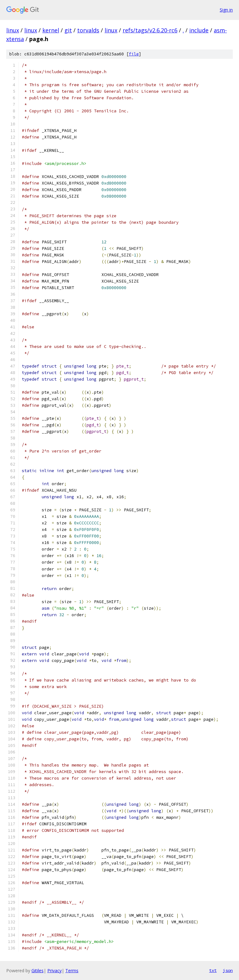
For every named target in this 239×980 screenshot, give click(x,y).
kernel (51, 30)
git (68, 30)
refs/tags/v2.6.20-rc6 (150, 30)
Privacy (54, 971)
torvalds (88, 30)
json (228, 970)
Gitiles (37, 971)
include (199, 30)
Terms (72, 971)
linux (13, 30)
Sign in (226, 10)
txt (213, 970)
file (134, 54)
